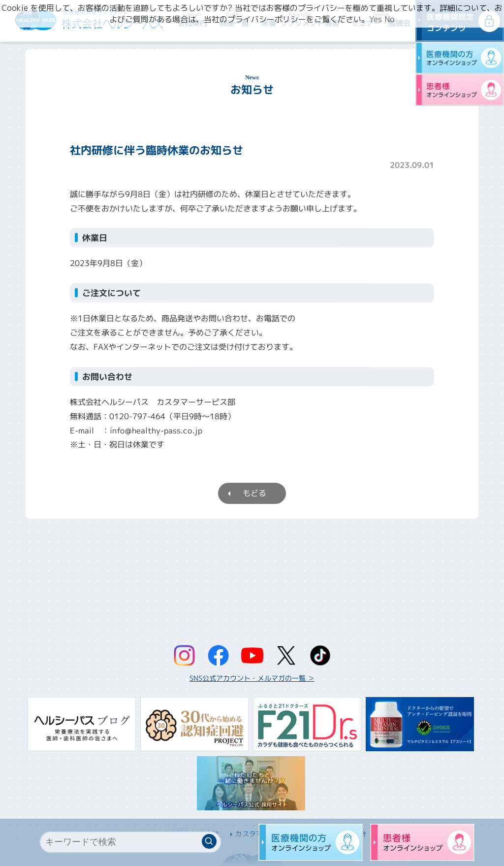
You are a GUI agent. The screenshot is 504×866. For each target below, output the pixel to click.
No (390, 19)
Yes (376, 19)
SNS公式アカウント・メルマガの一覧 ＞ (252, 678)
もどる (254, 493)
